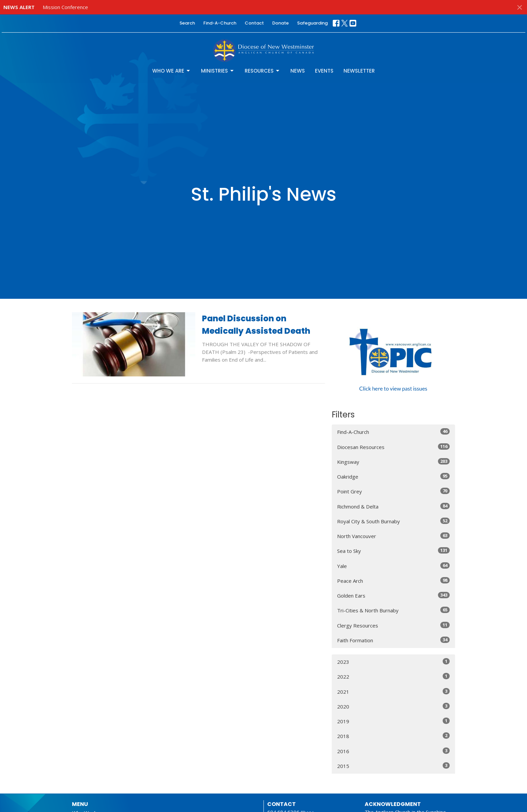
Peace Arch (393, 581)
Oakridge (393, 476)
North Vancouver (393, 536)
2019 (393, 721)
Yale (393, 566)
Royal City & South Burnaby (393, 521)
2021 (393, 692)
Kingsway (393, 462)
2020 (393, 706)
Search (187, 23)
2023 (393, 662)
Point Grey (393, 491)
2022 (393, 676)
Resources (262, 71)
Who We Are (172, 71)
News (298, 71)
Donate (280, 23)
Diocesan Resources (393, 447)
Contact (254, 23)
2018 (393, 736)
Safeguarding (312, 23)
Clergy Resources (393, 625)
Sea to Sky (393, 551)
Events (324, 71)
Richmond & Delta (393, 506)
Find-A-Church (220, 23)
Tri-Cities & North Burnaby (393, 610)
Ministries (218, 71)
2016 (393, 751)
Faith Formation (393, 640)
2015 (393, 766)
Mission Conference (65, 7)
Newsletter (359, 71)
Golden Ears (393, 595)
